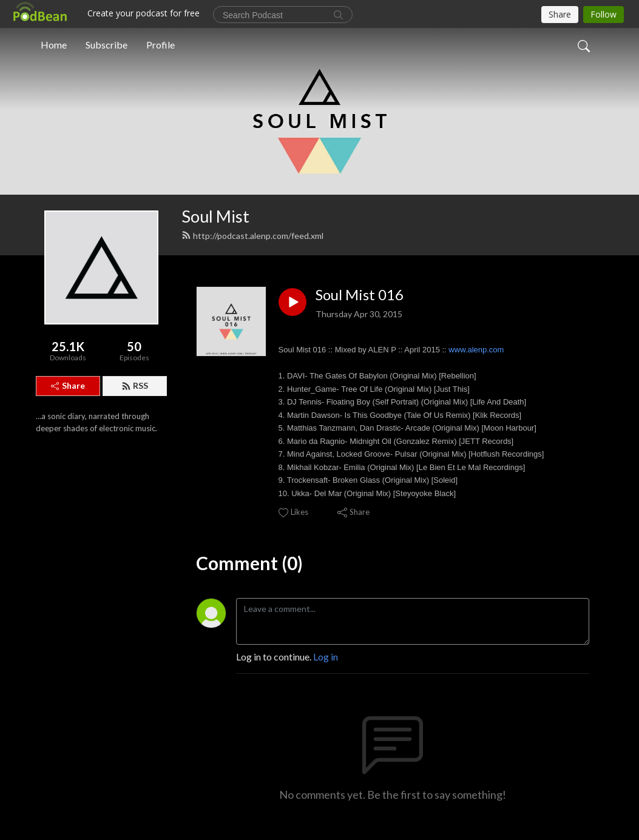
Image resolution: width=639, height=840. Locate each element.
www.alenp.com (476, 350)
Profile (161, 45)
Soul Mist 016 (360, 295)
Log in (326, 657)
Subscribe (106, 45)
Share (68, 385)
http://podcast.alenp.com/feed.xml (252, 236)
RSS (135, 385)
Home (54, 45)
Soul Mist (215, 216)
